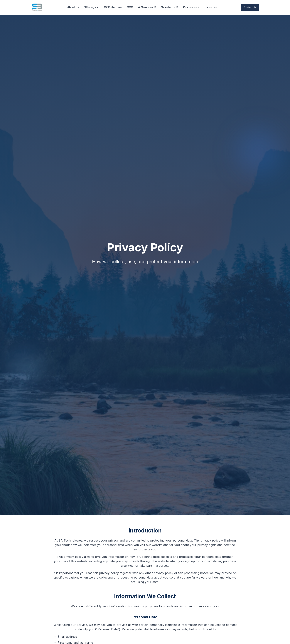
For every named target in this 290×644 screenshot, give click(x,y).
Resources (191, 7)
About (71, 7)
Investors (211, 7)
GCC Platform (113, 7)
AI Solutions (147, 7)
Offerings (91, 7)
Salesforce (170, 7)
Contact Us (250, 7)
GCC (130, 7)
